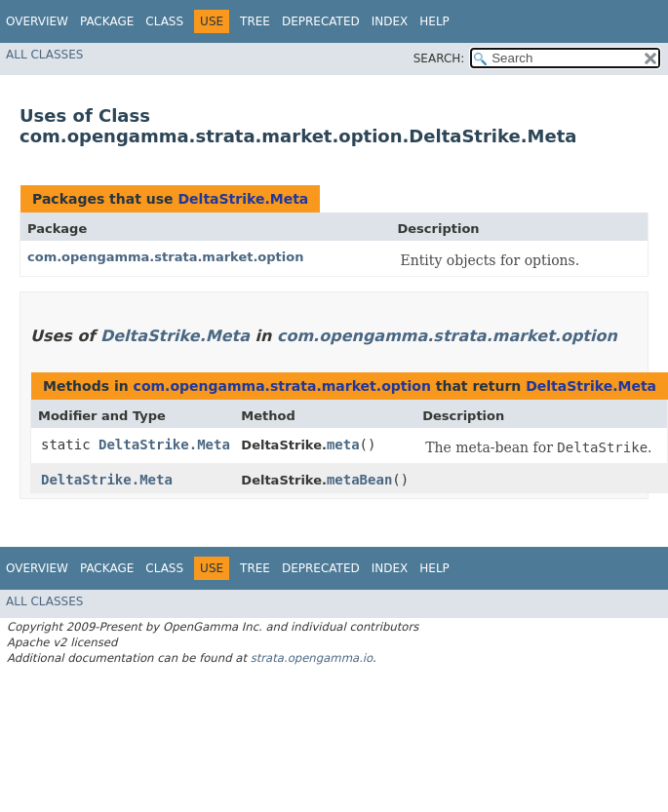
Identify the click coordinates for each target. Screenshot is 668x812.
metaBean (359, 480)
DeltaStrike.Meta (243, 199)
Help (434, 21)
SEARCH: (439, 58)
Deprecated (321, 21)
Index (390, 21)
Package (107, 21)
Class (164, 21)
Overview (37, 21)
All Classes (44, 55)
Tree (255, 21)
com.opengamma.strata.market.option (165, 257)
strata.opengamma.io (312, 658)
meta (343, 445)
